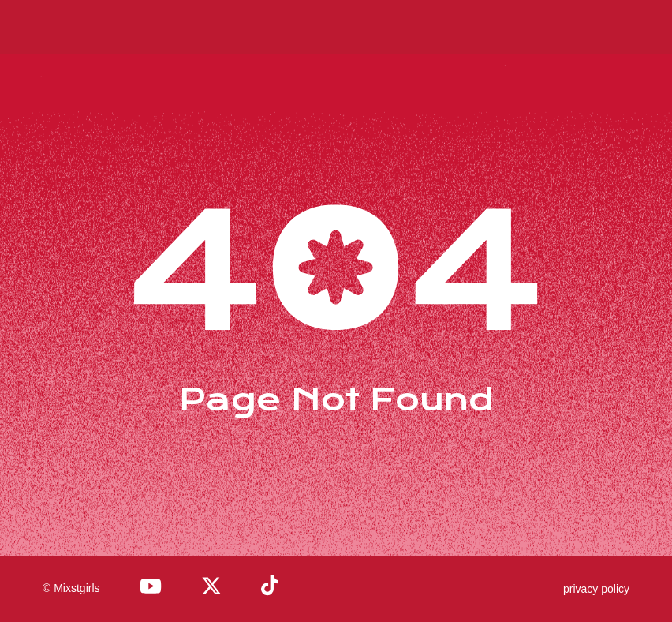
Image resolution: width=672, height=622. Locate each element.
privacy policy (596, 589)
